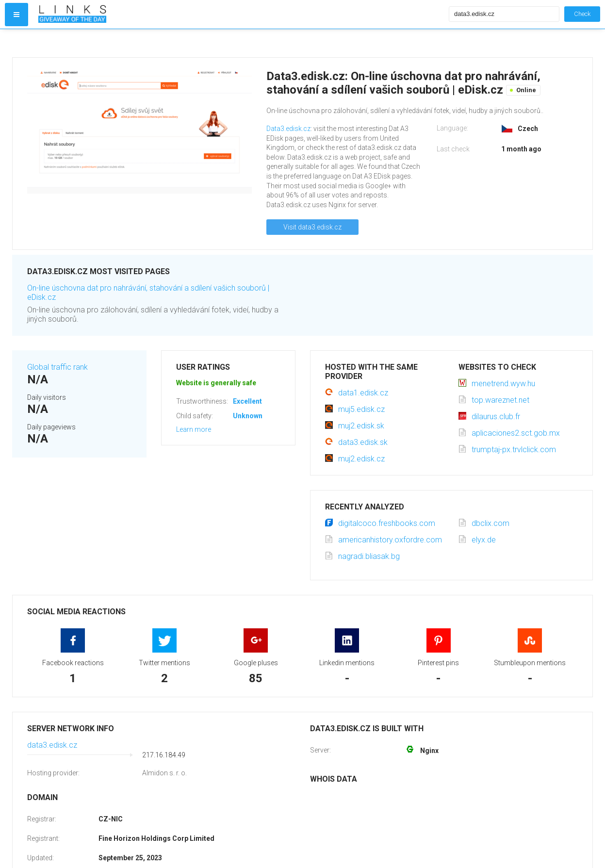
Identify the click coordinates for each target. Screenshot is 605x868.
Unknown (248, 416)
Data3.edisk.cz (288, 129)
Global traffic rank (57, 367)
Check (582, 14)
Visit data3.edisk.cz (312, 227)
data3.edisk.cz (52, 745)
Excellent (247, 401)
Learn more (194, 429)
